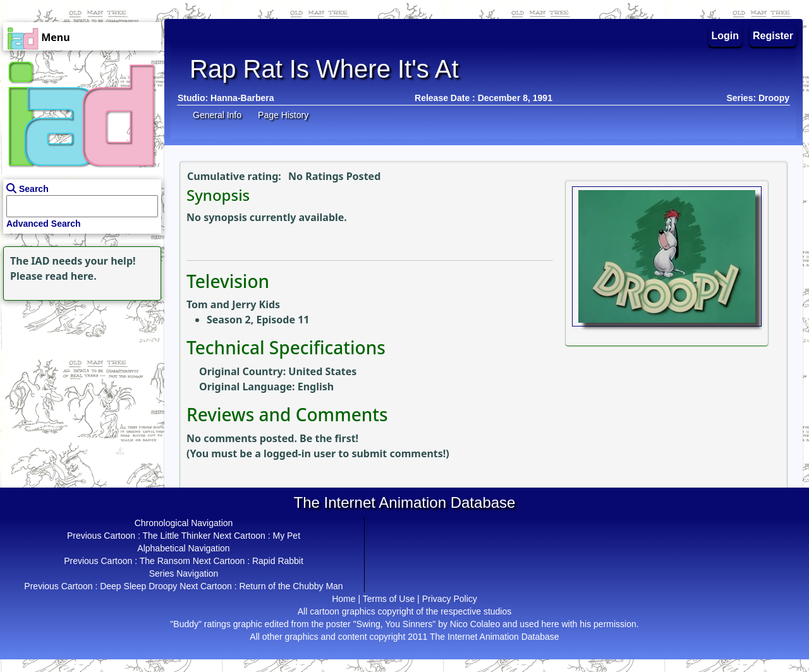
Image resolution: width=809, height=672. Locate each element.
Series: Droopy (758, 98)
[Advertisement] (79, 383)
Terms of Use (389, 599)
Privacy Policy (450, 599)
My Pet (286, 536)
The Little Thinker (177, 536)
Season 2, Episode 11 (258, 320)
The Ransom (165, 561)
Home (344, 599)
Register (773, 36)
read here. (71, 276)
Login (726, 36)
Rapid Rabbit (278, 561)
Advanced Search (44, 224)
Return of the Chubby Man (291, 586)
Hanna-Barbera (242, 98)
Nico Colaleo (475, 624)
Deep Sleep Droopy (138, 586)
